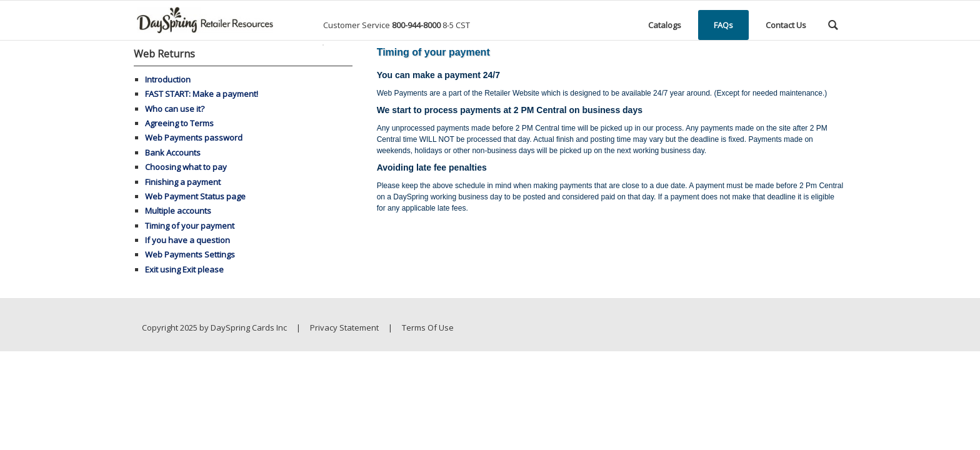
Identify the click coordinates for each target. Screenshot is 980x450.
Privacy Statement (344, 327)
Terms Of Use (428, 327)
